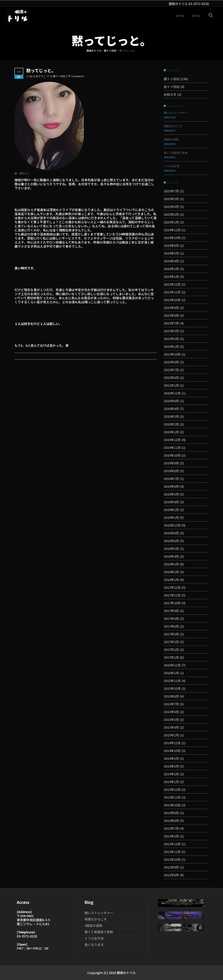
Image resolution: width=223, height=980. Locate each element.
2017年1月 (171, 657)
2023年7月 (171, 323)
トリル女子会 (172, 166)
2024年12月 (172, 230)
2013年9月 (171, 813)
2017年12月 (172, 587)
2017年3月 (171, 642)
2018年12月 (172, 525)
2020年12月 (172, 393)
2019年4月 (171, 502)
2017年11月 (172, 595)
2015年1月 (171, 735)
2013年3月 (171, 836)
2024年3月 (171, 269)
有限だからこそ (173, 126)
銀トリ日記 (110, 51)
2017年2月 (171, 650)
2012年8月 (171, 875)
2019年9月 (171, 463)
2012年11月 (172, 852)
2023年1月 (171, 346)
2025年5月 (171, 199)
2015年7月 (171, 704)
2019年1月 (171, 517)
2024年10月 (172, 238)
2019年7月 (171, 479)
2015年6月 (171, 712)
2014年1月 (171, 782)
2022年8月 (171, 362)
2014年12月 (172, 743)
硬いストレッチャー (176, 113)
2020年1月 (171, 432)
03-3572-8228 (199, 4)
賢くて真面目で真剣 (176, 153)
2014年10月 (172, 751)
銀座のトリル (94, 51)
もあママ (38, 76)
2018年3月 (171, 564)
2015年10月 (172, 688)
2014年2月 (171, 774)
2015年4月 (171, 727)
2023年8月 (171, 315)
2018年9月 (171, 533)
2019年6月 (171, 486)
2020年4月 (171, 409)
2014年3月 (171, 766)
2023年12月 (172, 284)
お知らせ (170, 94)
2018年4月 (171, 556)
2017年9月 (171, 611)
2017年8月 (171, 618)
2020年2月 (171, 424)
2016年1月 (171, 673)
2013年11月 (172, 797)
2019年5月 (171, 494)
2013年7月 (171, 828)
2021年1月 (171, 385)
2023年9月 (171, 308)
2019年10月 (172, 455)
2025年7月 (171, 191)
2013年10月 (172, 805)
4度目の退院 (171, 139)
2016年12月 (172, 665)
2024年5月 (171, 253)
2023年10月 (172, 300)
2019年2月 (171, 510)
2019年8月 (171, 471)
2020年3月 (171, 416)
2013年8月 (171, 820)
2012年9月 (171, 867)
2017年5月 (171, 634)
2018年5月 (171, 548)
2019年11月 (172, 447)
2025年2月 (171, 214)
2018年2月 (171, 572)
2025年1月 (171, 222)
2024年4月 (171, 261)
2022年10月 (172, 354)
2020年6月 (171, 401)
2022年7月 (171, 370)
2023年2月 (171, 339)
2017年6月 (171, 626)
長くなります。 (96, 944)
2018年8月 (171, 541)
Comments (78, 76)
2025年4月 (171, 206)
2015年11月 (172, 681)
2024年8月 (171, 245)
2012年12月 (172, 844)
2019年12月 (172, 440)
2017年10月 (172, 603)
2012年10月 (172, 859)
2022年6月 (171, 377)
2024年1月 (171, 276)
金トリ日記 (172, 87)
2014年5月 (171, 758)
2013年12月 (172, 789)
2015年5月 (171, 719)
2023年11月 (172, 292)
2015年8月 (171, 696)
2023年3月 (171, 331)
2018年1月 (171, 580)
